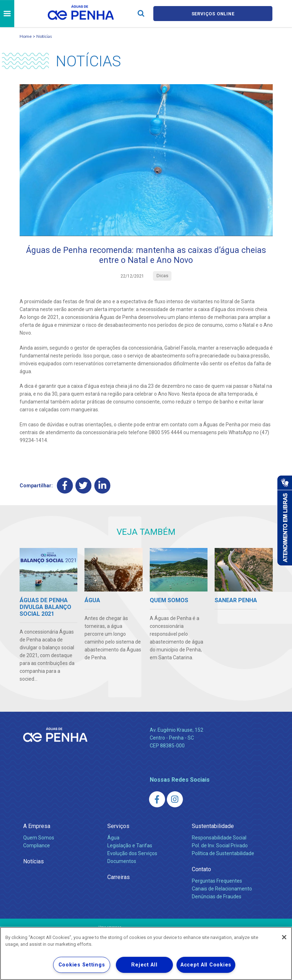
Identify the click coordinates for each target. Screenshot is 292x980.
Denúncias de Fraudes (217, 897)
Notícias (44, 36)
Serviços (118, 827)
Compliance (37, 846)
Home (26, 36)
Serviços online (213, 14)
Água (113, 838)
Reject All (144, 965)
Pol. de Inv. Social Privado (220, 846)
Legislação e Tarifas (130, 846)
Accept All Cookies (206, 965)
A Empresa (37, 827)
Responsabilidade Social (219, 838)
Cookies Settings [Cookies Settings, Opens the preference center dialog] (82, 965)
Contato (201, 870)
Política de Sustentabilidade (223, 854)
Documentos (122, 862)
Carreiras (119, 878)
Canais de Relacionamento (222, 889)
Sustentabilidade (213, 827)
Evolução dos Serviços (132, 854)
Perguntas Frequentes (217, 882)
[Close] (284, 937)
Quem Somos (39, 838)
